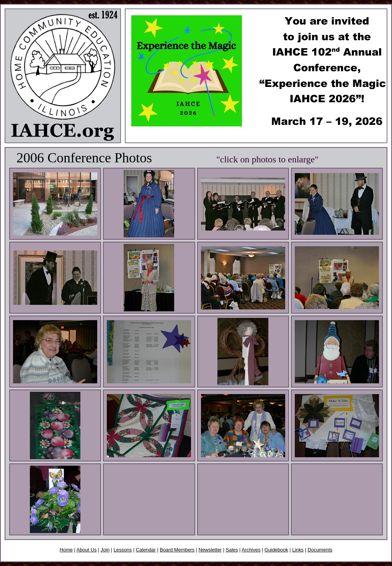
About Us (87, 550)
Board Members (177, 550)
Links (298, 550)
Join (105, 550)
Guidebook (276, 550)
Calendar (146, 550)
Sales (232, 550)
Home (66, 550)
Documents (320, 550)
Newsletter (210, 550)
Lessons (123, 550)
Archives (251, 550)
